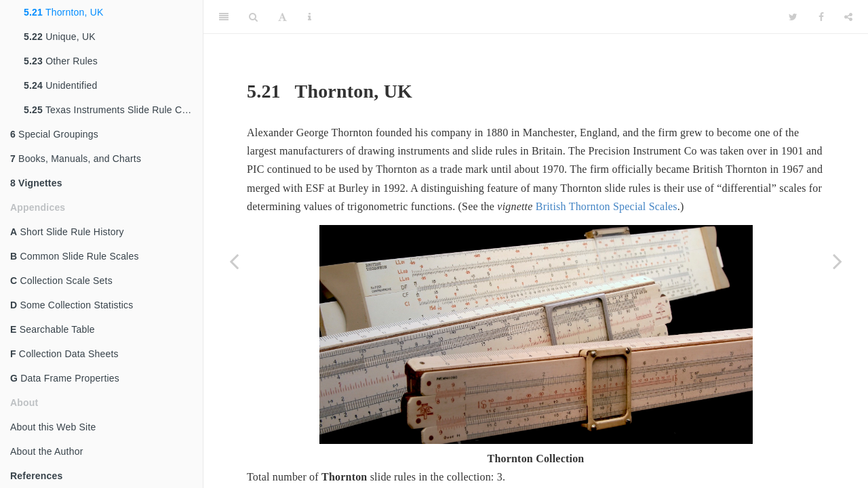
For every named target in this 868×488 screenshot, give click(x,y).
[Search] (253, 17)
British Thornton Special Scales (607, 206)
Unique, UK (60, 37)
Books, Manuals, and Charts (76, 159)
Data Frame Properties (65, 378)
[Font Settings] (282, 17)
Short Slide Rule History (67, 232)
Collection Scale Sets (61, 281)
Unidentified (61, 85)
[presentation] (553, 479)
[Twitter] (793, 17)
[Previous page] (234, 261)
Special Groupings (54, 134)
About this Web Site (53, 427)
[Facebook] (821, 17)
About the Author (47, 451)
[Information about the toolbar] (310, 17)
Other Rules (61, 61)
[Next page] (837, 261)
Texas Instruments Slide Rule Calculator (113, 110)
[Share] (848, 17)
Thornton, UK (64, 12)
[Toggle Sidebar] (224, 17)
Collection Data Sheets (64, 354)
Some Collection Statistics (72, 305)
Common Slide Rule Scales (75, 256)
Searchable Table (53, 329)
